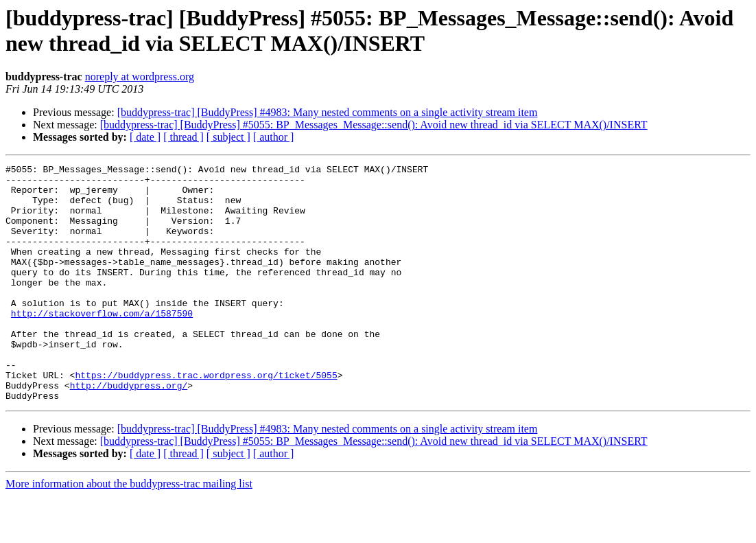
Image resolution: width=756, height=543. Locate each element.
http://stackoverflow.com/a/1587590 (102, 344)
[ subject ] (228, 137)
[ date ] (145, 137)
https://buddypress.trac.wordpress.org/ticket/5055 (206, 418)
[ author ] (274, 137)
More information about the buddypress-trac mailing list (129, 531)
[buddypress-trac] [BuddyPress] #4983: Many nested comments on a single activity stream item (328, 112)
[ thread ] (184, 137)
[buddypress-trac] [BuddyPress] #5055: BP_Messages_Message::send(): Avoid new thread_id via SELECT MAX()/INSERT (374, 125)
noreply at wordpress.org (140, 77)
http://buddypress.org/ (129, 430)
